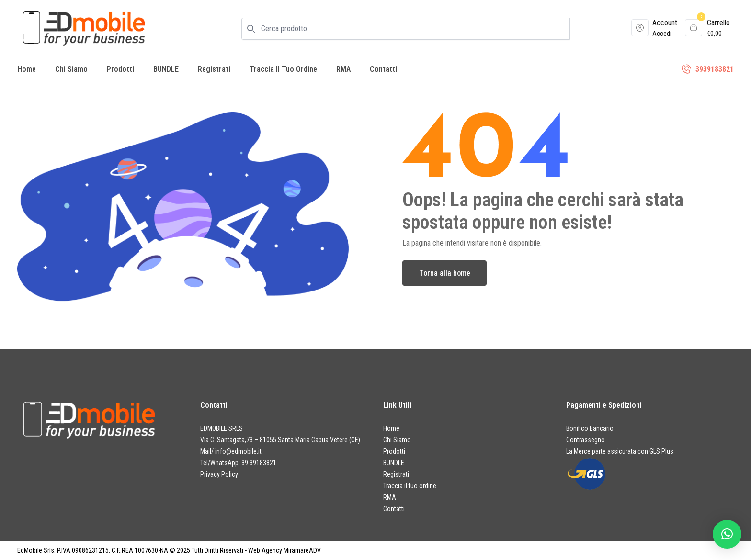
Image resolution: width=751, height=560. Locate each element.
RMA (343, 69)
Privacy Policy (219, 474)
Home (27, 69)
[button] (727, 534)
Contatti (383, 69)
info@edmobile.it (238, 451)
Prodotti (120, 69)
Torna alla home (445, 273)
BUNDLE (166, 69)
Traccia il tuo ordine (283, 69)
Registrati (214, 69)
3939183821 (715, 69)
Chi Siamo (71, 69)
